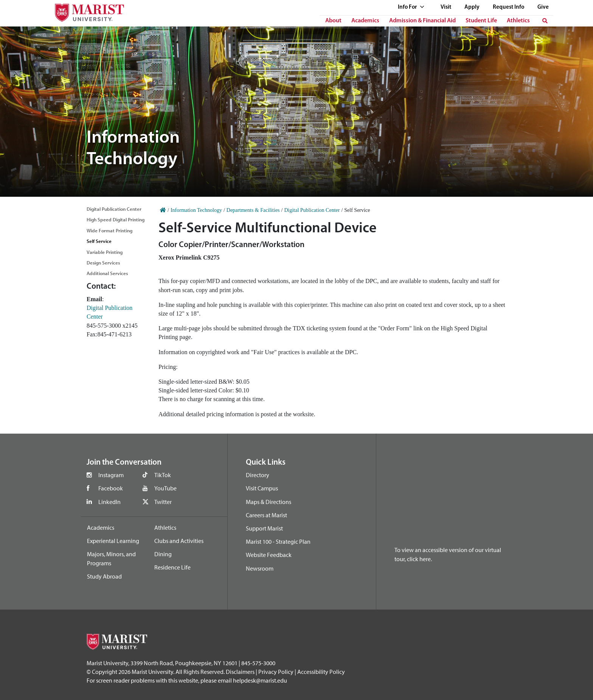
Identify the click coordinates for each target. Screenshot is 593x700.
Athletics (518, 21)
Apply (472, 7)
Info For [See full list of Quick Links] (411, 7)
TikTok (163, 475)
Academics (365, 21)
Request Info (508, 7)
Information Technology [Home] (196, 210)
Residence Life (172, 567)
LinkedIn (109, 502)
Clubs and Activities (179, 541)
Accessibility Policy (321, 672)
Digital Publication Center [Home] (312, 210)
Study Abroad (104, 576)
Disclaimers (240, 672)
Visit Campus (262, 488)
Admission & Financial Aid (422, 21)
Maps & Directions (269, 502)
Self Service (99, 241)
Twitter (163, 502)
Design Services (103, 263)
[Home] (163, 210)
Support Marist (264, 528)
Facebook (111, 488)
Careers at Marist (266, 515)
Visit (446, 7)
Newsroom (260, 568)
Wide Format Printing (109, 230)
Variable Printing (105, 252)
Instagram (111, 475)
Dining (163, 554)
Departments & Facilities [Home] (253, 210)
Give (543, 7)
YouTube (165, 488)
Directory (258, 475)
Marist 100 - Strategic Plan (278, 541)
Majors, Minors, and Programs (111, 558)
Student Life (481, 21)
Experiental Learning (113, 541)
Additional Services (107, 273)
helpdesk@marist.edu (260, 680)
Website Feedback (269, 555)
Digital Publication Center (114, 209)
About (333, 21)
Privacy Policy (276, 672)
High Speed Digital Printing (116, 219)
